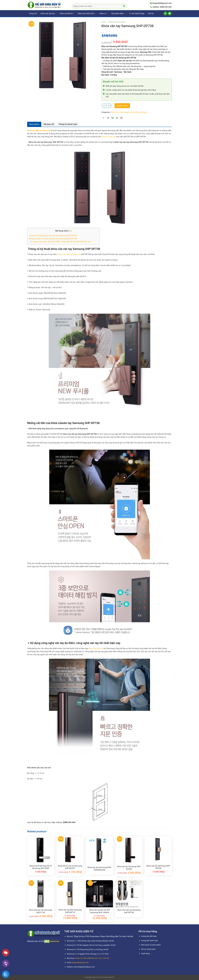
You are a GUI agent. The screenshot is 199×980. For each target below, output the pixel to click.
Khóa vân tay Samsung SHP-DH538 (129, 868)
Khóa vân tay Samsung (117, 22)
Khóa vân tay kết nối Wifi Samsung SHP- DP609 (100, 911)
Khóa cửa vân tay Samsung (69, 254)
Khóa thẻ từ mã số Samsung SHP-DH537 (70, 867)
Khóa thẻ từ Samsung (119, 112)
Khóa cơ (104, 14)
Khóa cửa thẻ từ (67, 14)
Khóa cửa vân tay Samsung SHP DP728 (129, 911)
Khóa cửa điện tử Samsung (39, 131)
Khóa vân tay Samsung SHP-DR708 (158, 867)
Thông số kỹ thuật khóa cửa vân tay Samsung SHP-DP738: (53, 236)
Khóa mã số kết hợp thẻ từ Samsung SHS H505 (41, 867)
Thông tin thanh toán (68, 124)
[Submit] (124, 6)
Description (34, 124)
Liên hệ (151, 13)
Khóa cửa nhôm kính (87, 14)
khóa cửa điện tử (96, 648)
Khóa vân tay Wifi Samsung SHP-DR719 (70, 911)
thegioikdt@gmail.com (80, 963)
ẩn (70, 231)
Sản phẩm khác (118, 14)
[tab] (34, 124)
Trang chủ (33, 13)
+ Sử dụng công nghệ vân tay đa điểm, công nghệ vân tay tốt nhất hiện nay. (60, 242)
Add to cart (122, 106)
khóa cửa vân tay (108, 137)
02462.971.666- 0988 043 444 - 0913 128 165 (92, 958)
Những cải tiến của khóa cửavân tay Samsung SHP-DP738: (53, 239)
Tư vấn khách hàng (137, 13)
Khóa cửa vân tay (48, 14)
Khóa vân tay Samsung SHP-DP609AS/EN (99, 869)
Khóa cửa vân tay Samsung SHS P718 (41, 911)
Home (104, 22)
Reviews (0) (49, 124)
